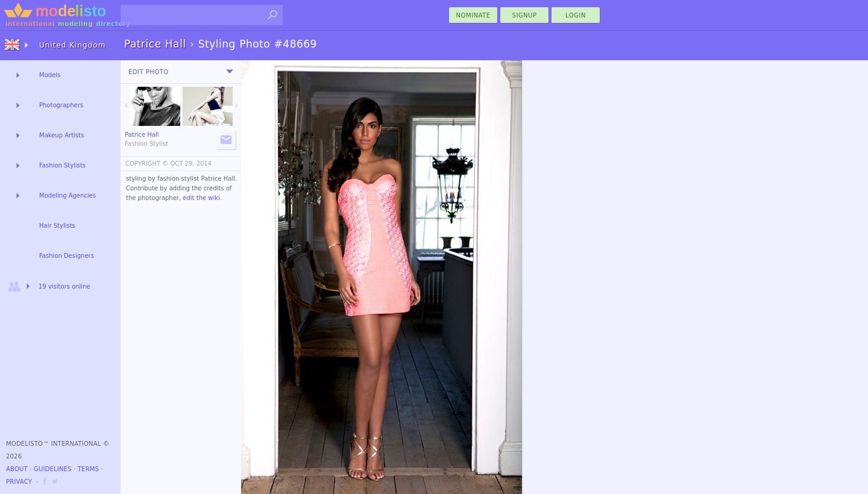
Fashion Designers (67, 256)
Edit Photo (149, 72)
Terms (88, 469)
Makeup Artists (61, 135)
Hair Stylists (57, 226)
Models (50, 75)
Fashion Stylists (62, 165)
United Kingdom (72, 45)
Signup (525, 15)
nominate (473, 15)
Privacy (19, 482)
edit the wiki (201, 198)
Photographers (61, 105)
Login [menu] (576, 15)
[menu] (230, 72)
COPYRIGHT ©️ (147, 164)
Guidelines (53, 469)
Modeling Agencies (68, 195)
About (17, 469)
